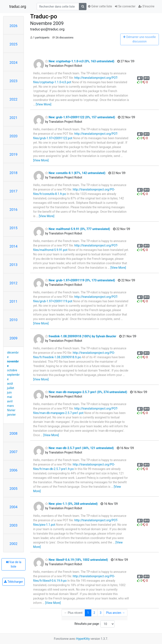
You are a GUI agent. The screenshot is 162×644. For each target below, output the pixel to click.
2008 (13, 433)
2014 (13, 246)
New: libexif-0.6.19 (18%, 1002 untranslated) (77, 560)
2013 (13, 265)
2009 (13, 338)
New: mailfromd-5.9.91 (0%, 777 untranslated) (78, 229)
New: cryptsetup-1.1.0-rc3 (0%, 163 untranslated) (80, 61)
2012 (13, 283)
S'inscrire (146, 6)
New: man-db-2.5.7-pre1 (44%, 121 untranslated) (80, 448)
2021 (13, 118)
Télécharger (13, 582)
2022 (13, 99)
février (11, 410)
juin (9, 392)
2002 (13, 544)
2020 (13, 136)
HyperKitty (83, 639)
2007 (13, 452)
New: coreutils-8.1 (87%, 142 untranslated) (75, 173)
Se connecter (125, 6)
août (10, 384)
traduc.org (18, 7)
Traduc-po (44, 16)
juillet (11, 388)
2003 (13, 525)
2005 (13, 489)
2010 (13, 320)
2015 (13, 228)
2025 (13, 44)
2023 (13, 81)
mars (11, 406)
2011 (13, 301)
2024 (13, 63)
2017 (13, 191)
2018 (13, 173)
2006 (13, 470)
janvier (11, 415)
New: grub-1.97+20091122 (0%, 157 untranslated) (80, 117)
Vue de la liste (13, 564)
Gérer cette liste (100, 6)
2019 (13, 154)
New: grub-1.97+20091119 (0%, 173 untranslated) (80, 280)
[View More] (44, 104)
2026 (13, 26)
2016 (13, 210)
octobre (12, 370)
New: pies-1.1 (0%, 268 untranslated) (71, 504)
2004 (13, 507)
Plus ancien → (115, 613)
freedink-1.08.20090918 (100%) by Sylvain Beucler (81, 336)
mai (10, 397)
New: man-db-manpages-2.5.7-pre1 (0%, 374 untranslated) (86, 392)
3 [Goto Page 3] (101, 613)
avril (10, 401)
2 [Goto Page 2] (94, 613)
